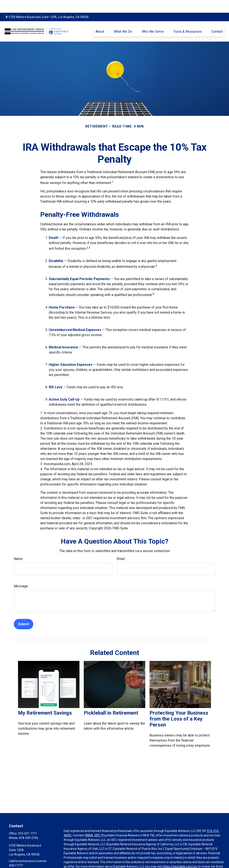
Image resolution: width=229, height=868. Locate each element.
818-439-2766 (29, 825)
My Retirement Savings (45, 700)
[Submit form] (24, 611)
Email (121, 546)
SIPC (98, 823)
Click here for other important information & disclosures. (101, 866)
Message (21, 573)
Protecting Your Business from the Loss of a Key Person (179, 706)
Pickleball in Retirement (111, 700)
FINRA (89, 823)
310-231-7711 (28, 821)
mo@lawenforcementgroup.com (31, 860)
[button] (100, 19)
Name (18, 546)
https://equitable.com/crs (180, 854)
